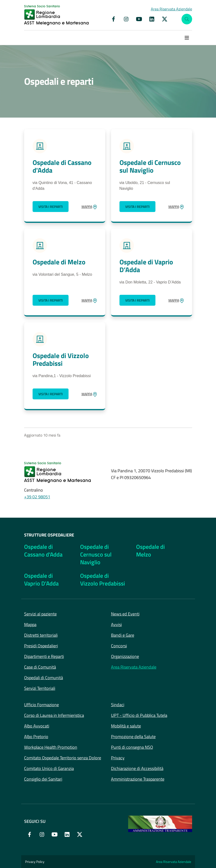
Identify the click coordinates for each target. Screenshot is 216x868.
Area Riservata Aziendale (134, 667)
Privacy (118, 758)
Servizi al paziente (40, 614)
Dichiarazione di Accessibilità (137, 768)
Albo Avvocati (37, 726)
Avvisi (116, 625)
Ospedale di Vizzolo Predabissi (61, 360)
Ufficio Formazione (42, 705)
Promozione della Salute (133, 737)
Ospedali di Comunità (44, 678)
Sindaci (118, 705)
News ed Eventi (125, 614)
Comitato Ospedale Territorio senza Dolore (63, 758)
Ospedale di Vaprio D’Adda (146, 266)
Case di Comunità (40, 667)
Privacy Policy (35, 862)
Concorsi (119, 646)
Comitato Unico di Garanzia (49, 768)
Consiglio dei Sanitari (43, 779)
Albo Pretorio (36, 737)
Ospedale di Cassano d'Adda (62, 166)
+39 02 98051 (37, 497)
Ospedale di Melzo (59, 262)
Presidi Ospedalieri (41, 646)
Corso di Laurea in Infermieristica (54, 715)
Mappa (30, 625)
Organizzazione (125, 656)
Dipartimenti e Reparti (44, 656)
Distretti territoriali (41, 635)
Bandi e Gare (123, 635)
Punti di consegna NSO (132, 747)
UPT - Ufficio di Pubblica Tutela (139, 715)
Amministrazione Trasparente (138, 779)
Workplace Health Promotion (51, 747)
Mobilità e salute (126, 726)
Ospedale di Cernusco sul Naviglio (150, 166)
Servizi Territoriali (40, 688)
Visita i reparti (51, 207)
